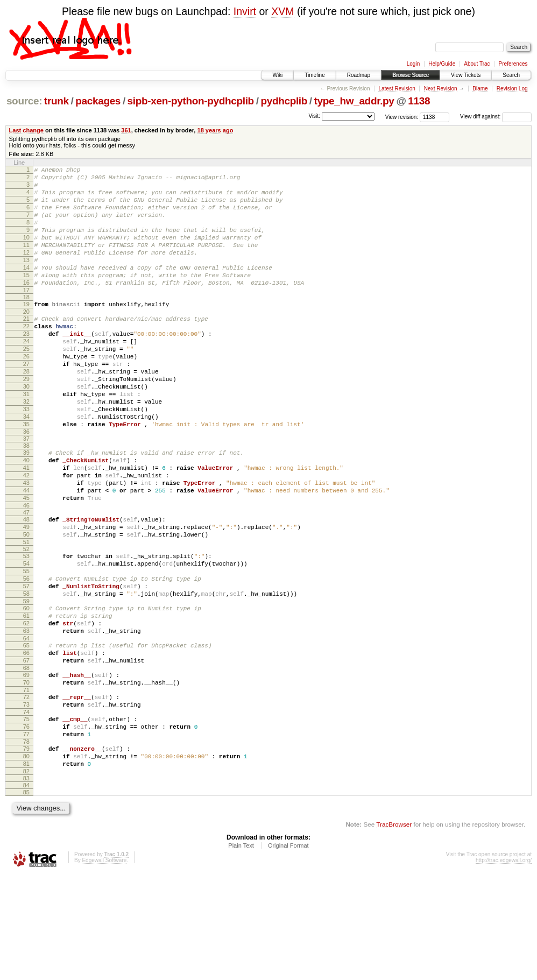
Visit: (314, 116)
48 (26, 582)
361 (126, 130)
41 (26, 523)
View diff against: (496, 117)
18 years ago (215, 130)
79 (26, 849)
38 (26, 497)
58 (26, 669)
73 (26, 798)
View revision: (402, 117)
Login (413, 64)
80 (26, 858)
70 (26, 773)
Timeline (315, 75)
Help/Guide (442, 64)
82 (26, 876)
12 (26, 270)
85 (26, 897)
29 (26, 419)
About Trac (477, 64)
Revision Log (512, 89)
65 (26, 729)
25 (26, 383)
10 (26, 252)
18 (26, 323)
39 (26, 504)
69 (26, 764)
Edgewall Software (104, 965)
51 (26, 610)
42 (26, 532)
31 (26, 438)
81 (26, 867)
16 (26, 307)
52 (26, 617)
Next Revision (441, 89)
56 (26, 651)
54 (26, 633)
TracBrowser (394, 929)
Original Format (288, 950)
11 (26, 261)
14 (26, 288)
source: (24, 101)
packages (98, 101)
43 (26, 541)
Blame (480, 89)
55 (26, 642)
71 (26, 782)
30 (26, 428)
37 (26, 490)
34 (26, 465)
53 (26, 624)
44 (26, 550)
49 (26, 591)
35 (26, 474)
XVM (282, 11)
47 (26, 575)
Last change (26, 130)
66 (26, 738)
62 (26, 704)
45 (26, 559)
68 (26, 757)
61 (26, 695)
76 (26, 823)
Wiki (277, 75)
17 (26, 316)
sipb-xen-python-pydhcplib (191, 101)
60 (26, 686)
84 (26, 890)
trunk (56, 101)
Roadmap (359, 75)
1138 (419, 101)
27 (26, 401)
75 (26, 814)
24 (26, 373)
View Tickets (466, 75)
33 (26, 456)
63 (26, 713)
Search (511, 75)
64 (26, 722)
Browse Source (411, 75)
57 (26, 660)
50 (26, 601)
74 (26, 807)
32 (26, 447)
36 (26, 483)
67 (26, 748)
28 (26, 410)
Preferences (513, 64)
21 (26, 346)
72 (26, 789)
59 (26, 679)
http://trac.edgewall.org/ (504, 965)
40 (26, 513)
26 (26, 392)
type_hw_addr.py (354, 101)
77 (26, 833)
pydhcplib (284, 101)
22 (26, 355)
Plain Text (241, 950)
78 (26, 842)
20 (26, 339)
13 (26, 279)
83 (26, 883)
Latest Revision (397, 89)
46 (26, 568)
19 (26, 330)
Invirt (245, 11)
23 (26, 364)
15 (26, 298)
